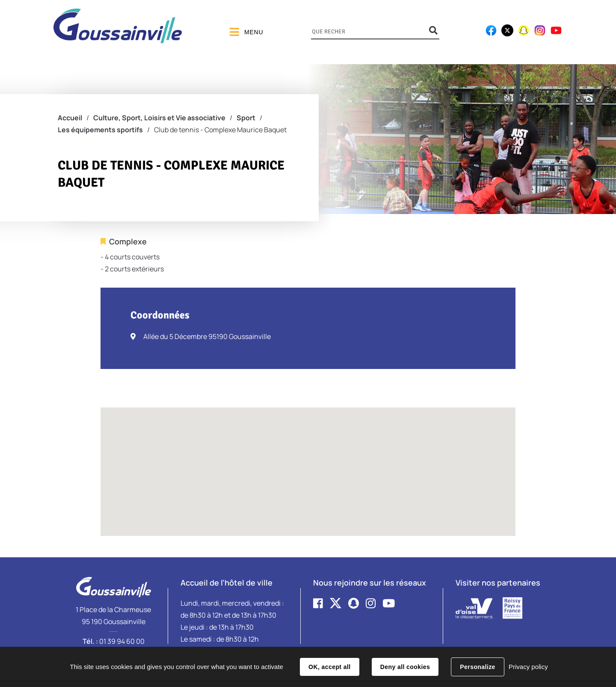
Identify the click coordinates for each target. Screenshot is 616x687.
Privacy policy (528, 667)
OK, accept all (329, 667)
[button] (308, 464)
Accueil (70, 118)
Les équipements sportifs (100, 130)
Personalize (477, 667)
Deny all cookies (405, 667)
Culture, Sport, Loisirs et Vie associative (159, 118)
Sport (246, 118)
